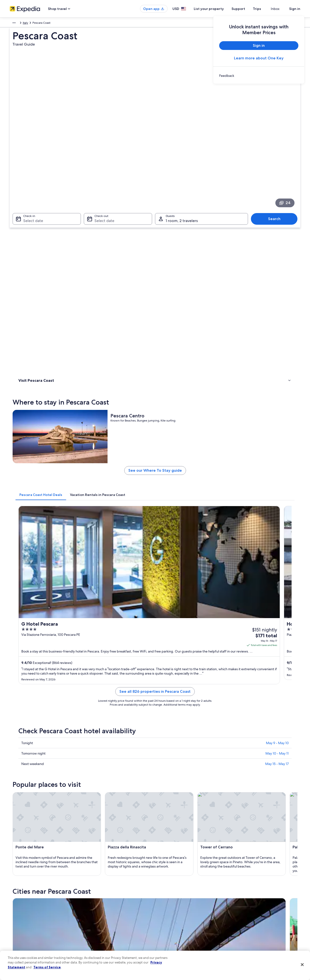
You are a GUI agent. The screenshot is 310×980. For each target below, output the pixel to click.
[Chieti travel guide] (272, 681)
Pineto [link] (92, 736)
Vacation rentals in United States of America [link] (113, 899)
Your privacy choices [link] (173, 930)
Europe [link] (14, 24)
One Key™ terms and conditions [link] (181, 907)
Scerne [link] (163, 771)
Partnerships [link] (18, 907)
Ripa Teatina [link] (238, 753)
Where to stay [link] (29, 211)
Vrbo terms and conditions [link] (177, 915)
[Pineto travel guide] (164, 681)
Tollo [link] (91, 771)
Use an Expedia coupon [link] (250, 915)
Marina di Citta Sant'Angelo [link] (252, 762)
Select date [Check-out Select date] (103, 153)
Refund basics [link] (244, 907)
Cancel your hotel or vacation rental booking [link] (264, 892)
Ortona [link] (22, 762)
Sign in (295, 9)
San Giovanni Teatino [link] (175, 753)
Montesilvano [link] (27, 745)
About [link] (14, 884)
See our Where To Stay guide (191, 254)
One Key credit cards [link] (99, 946)
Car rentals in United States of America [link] (110, 923)
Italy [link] (26, 24)
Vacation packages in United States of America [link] (115, 907)
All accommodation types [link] (102, 930)
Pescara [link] (22, 736)
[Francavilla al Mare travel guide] (218, 681)
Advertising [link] (17, 930)
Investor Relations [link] (21, 923)
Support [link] (240, 884)
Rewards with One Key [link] (100, 938)
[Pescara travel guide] (109, 681)
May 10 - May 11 (277, 458)
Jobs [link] (13, 892)
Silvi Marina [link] (96, 745)
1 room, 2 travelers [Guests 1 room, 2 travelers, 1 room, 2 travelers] (182, 153)
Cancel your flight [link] (246, 899)
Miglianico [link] (25, 771)
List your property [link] (21, 899)
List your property (217, 9)
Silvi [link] (90, 753)
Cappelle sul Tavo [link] (243, 771)
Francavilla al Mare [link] (173, 736)
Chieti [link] (233, 736)
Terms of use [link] (168, 899)
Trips (266, 9)
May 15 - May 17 (277, 468)
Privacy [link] (164, 884)
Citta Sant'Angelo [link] (172, 745)
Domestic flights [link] (95, 915)
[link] (259, 76)
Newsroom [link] (17, 915)
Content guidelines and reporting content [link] (187, 938)
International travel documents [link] (255, 923)
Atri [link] (231, 745)
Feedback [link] (16, 946)
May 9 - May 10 (277, 447)
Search (277, 151)
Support (247, 9)
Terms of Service (47, 967)
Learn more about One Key (259, 58)
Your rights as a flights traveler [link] (254, 930)
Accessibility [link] (168, 923)
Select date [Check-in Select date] (30, 153)
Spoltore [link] (23, 753)
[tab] (112, 276)
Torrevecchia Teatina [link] (175, 762)
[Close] (302, 965)
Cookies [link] (165, 892)
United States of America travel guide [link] (109, 884)
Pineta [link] (92, 762)
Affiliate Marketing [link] (22, 938)
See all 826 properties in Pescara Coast (191, 402)
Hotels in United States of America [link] (107, 892)
